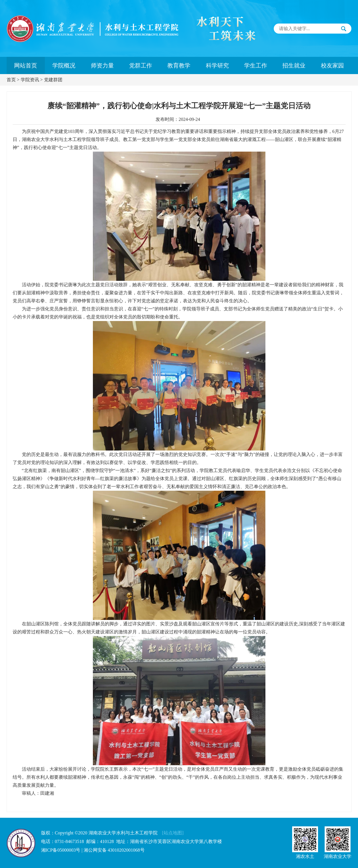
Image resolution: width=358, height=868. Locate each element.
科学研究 (217, 65)
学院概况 (64, 65)
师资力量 (102, 65)
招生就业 (294, 65)
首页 (11, 80)
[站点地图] (173, 833)
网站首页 (26, 65)
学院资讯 (30, 80)
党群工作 (141, 65)
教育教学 (179, 65)
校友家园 (332, 65)
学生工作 (256, 65)
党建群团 (53, 80)
